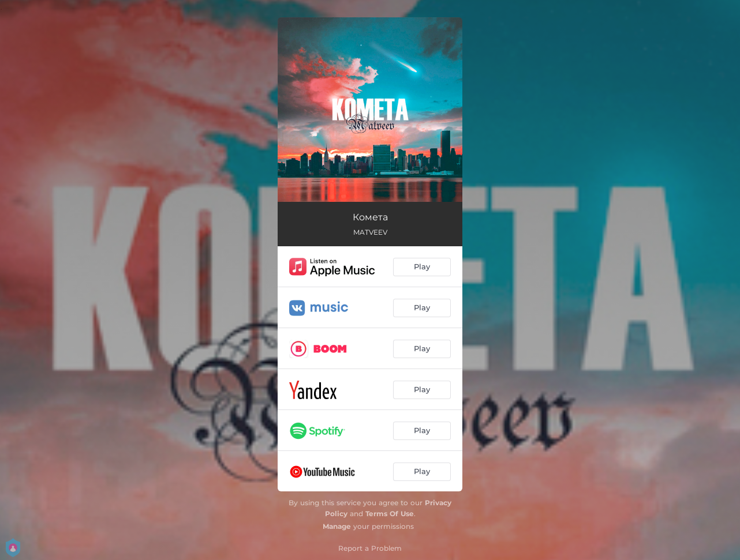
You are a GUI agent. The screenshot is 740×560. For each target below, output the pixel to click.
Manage (337, 526)
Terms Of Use (390, 514)
